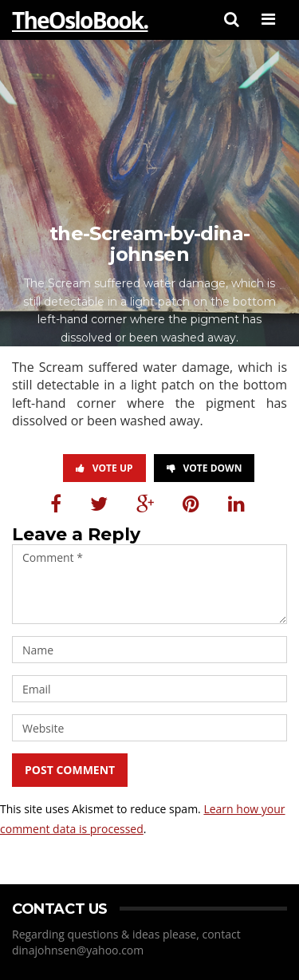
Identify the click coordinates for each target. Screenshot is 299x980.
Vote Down (205, 468)
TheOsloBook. (80, 20)
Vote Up (104, 468)
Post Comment (70, 770)
